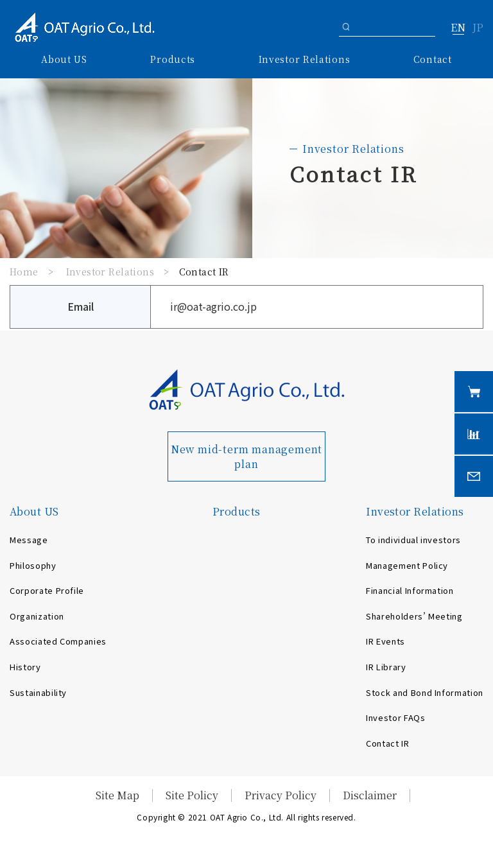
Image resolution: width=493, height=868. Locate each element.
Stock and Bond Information (425, 692)
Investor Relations (110, 272)
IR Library (386, 667)
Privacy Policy (281, 795)
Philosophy (33, 565)
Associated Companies (58, 641)
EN (458, 28)
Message (29, 540)
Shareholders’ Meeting (414, 616)
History (25, 667)
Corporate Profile (47, 590)
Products (173, 59)
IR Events (385, 641)
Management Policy (407, 565)
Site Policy (192, 795)
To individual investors (413, 540)
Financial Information (410, 590)
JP (478, 28)
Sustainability (38, 692)
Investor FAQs (395, 717)
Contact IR (388, 743)
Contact (433, 59)
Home (24, 272)
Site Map (117, 795)
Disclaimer (370, 795)
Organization (37, 616)
